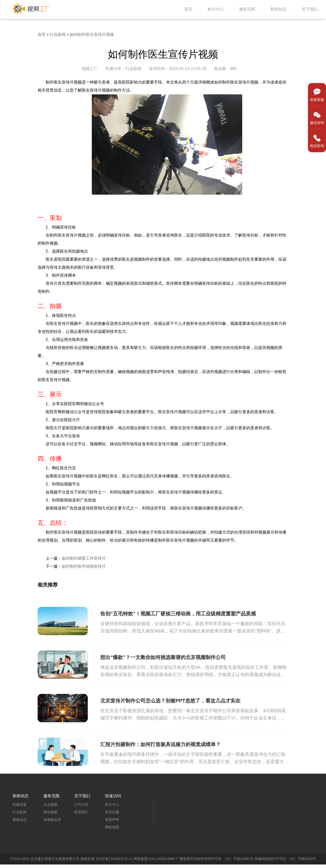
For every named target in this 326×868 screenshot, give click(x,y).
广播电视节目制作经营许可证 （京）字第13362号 (215, 859)
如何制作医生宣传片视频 (92, 34)
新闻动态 (278, 9)
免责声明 (112, 820)
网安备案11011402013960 (154, 859)
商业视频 (50, 812)
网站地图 (112, 827)
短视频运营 (52, 820)
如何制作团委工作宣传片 (84, 558)
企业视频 (50, 805)
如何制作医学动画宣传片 (84, 566)
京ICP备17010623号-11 (114, 859)
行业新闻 (58, 34)
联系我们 (81, 812)
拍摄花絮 (20, 805)
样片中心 (216, 9)
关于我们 (310, 9)
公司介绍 (81, 805)
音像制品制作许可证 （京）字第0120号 (285, 859)
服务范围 (247, 9)
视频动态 (20, 820)
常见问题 (112, 812)
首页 (188, 9)
